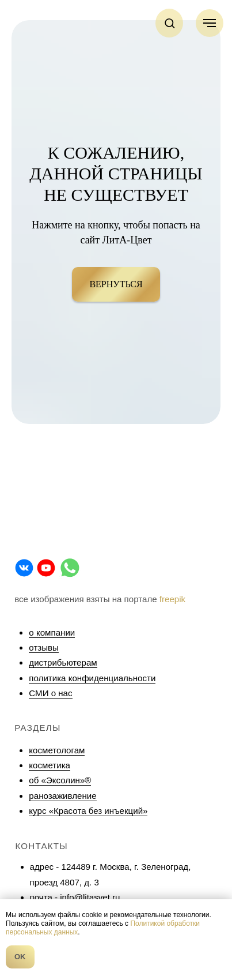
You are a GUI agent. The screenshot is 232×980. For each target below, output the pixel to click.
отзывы (44, 647)
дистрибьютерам (63, 662)
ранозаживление (62, 796)
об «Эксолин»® (60, 780)
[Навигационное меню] (210, 23)
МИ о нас (54, 693)
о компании (52, 632)
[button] (170, 23)
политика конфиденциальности (92, 678)
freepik (172, 599)
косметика (50, 765)
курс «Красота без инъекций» (88, 811)
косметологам (57, 750)
